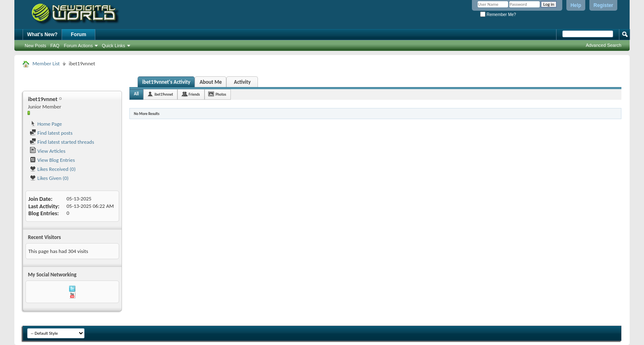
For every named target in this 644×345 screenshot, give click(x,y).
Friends (194, 94)
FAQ (55, 46)
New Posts (36, 46)
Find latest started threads (62, 142)
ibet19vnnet (164, 94)
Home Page (46, 124)
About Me (211, 82)
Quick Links (114, 46)
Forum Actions (78, 46)
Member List (46, 63)
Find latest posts (51, 133)
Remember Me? (498, 15)
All (136, 94)
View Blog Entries (52, 160)
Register (603, 5)
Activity (243, 82)
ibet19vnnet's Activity (166, 82)
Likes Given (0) (49, 178)
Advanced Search (604, 45)
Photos (221, 94)
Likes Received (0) (53, 169)
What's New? (42, 34)
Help (576, 5)
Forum (79, 34)
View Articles (47, 151)
